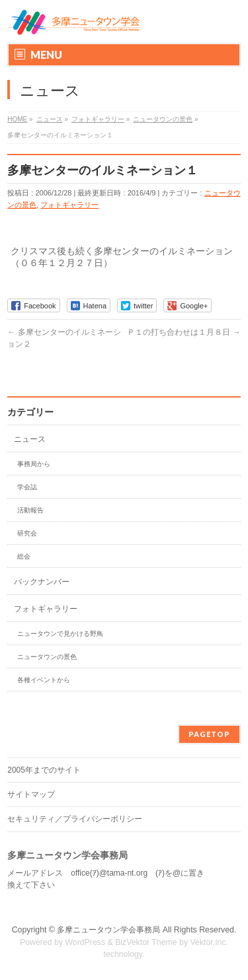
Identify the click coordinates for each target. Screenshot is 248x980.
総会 (24, 556)
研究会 (27, 533)
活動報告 (30, 510)
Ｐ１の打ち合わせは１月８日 (184, 332)
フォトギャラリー (69, 205)
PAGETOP (209, 734)
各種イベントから (44, 680)
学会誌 (27, 487)
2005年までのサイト (44, 770)
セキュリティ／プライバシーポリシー (75, 819)
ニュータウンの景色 (47, 657)
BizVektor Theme (146, 942)
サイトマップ (31, 794)
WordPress (85, 942)
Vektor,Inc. (210, 942)
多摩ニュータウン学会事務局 (108, 930)
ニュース (30, 439)
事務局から (34, 464)
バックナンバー (42, 582)
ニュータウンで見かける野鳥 (60, 634)
